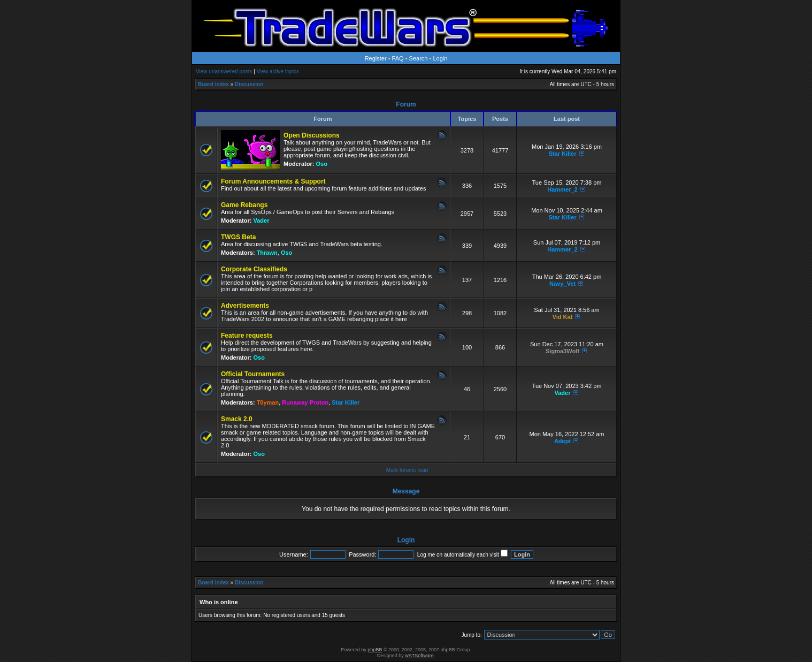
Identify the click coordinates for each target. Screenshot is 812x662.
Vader (262, 220)
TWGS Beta (238, 237)
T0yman (268, 402)
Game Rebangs (244, 205)
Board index (213, 84)
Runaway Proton (305, 402)
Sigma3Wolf (562, 351)
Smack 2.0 (237, 419)
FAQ (398, 58)
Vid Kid (563, 317)
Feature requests (247, 336)
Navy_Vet (562, 284)
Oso (322, 164)
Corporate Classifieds (254, 269)
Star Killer (562, 154)
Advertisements (245, 306)
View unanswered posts (224, 71)
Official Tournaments (253, 374)
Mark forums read (407, 470)
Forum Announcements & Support (273, 181)
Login (440, 58)
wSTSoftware (419, 656)
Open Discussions (312, 135)
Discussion (249, 84)
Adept (562, 441)
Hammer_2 (562, 189)
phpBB (375, 650)
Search (419, 58)
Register (376, 58)
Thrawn (267, 253)
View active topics (278, 71)
